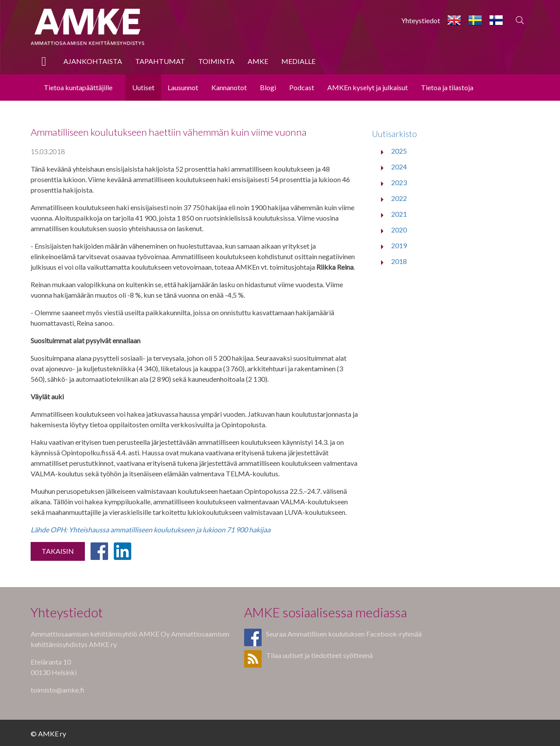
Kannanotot (229, 87)
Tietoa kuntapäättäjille (78, 87)
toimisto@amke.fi (58, 690)
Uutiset (143, 87)
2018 (399, 261)
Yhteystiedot (421, 20)
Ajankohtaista (93, 61)
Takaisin (58, 551)
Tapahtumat (160, 61)
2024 (399, 167)
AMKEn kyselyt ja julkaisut (367, 87)
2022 (399, 198)
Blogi (268, 87)
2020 (399, 230)
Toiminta (216, 61)
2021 (399, 214)
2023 (399, 182)
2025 (399, 151)
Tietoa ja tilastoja (447, 87)
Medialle (298, 61)
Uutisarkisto (394, 134)
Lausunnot (183, 87)
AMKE (258, 61)
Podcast (302, 87)
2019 (399, 245)
